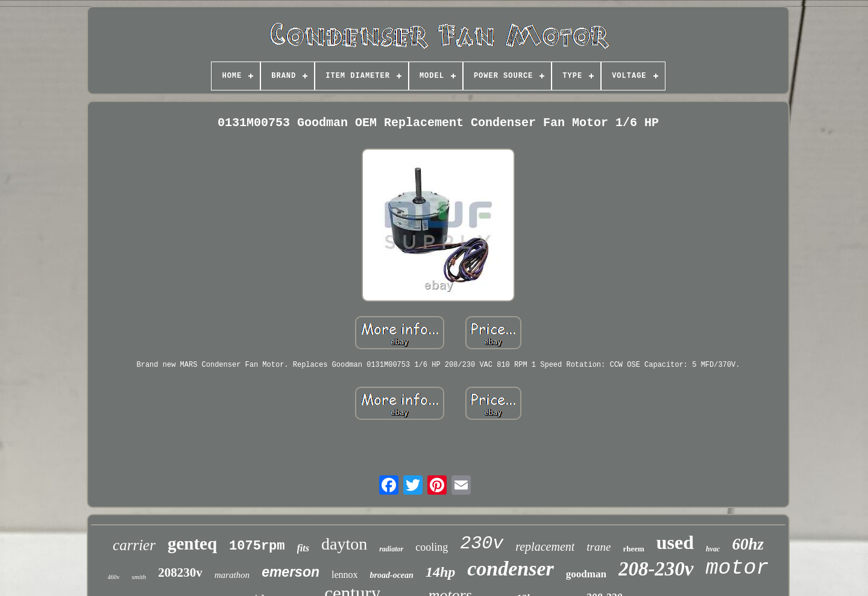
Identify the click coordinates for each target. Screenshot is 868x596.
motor (737, 568)
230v (482, 544)
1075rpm (257, 546)
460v (113, 577)
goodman (586, 574)
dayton (344, 544)
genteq (192, 544)
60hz (748, 544)
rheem (633, 549)
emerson (291, 572)
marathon (232, 575)
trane (599, 547)
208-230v (656, 569)
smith (139, 577)
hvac (713, 549)
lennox (345, 575)
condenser (511, 569)
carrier (134, 545)
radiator (391, 549)
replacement (545, 547)
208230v (180, 572)
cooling (432, 547)
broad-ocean (392, 575)
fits (303, 548)
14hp (440, 572)
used (675, 542)
